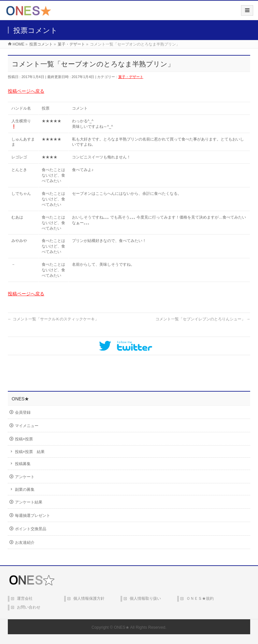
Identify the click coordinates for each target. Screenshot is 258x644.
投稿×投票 (24, 439)
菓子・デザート (131, 77)
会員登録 (23, 412)
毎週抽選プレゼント (33, 516)
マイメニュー (27, 426)
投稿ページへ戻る (26, 91)
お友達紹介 (25, 543)
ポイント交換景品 (31, 529)
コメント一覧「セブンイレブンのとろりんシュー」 (203, 319)
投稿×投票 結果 (30, 452)
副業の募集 (25, 490)
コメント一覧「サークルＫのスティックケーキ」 (53, 319)
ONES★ (122, 627)
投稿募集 (23, 464)
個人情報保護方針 (89, 598)
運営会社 (25, 598)
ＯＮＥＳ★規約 (200, 598)
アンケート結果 (29, 502)
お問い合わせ (29, 607)
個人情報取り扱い (145, 598)
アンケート (25, 477)
